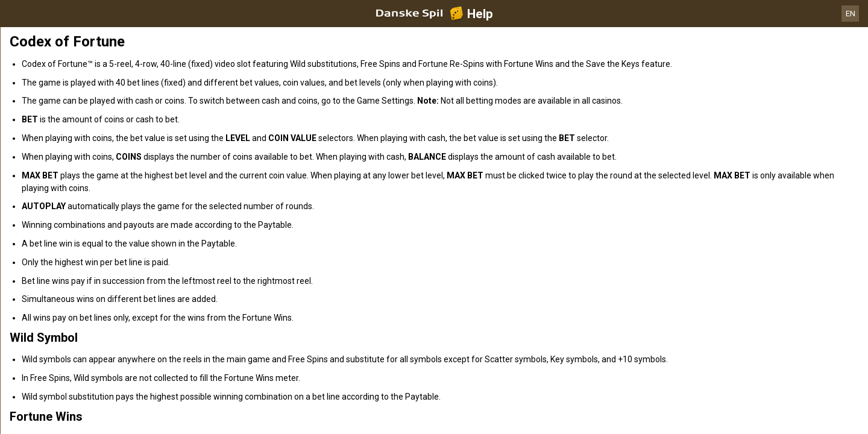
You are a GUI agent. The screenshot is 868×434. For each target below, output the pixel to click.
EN (851, 14)
